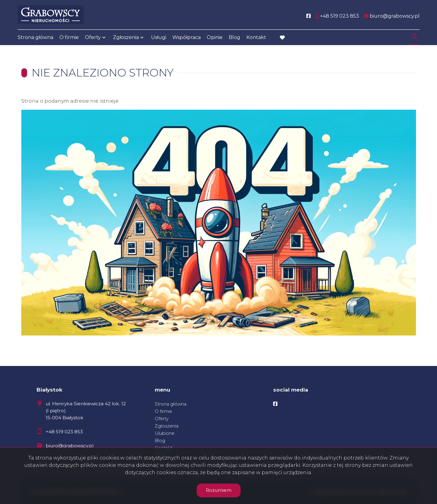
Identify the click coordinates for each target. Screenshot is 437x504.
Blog (234, 37)
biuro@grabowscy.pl (70, 446)
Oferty (93, 37)
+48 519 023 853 (64, 432)
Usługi (159, 37)
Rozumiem (219, 490)
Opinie (215, 37)
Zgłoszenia (126, 37)
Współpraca (187, 37)
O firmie (69, 37)
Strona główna (35, 37)
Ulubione (165, 433)
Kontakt (256, 37)
